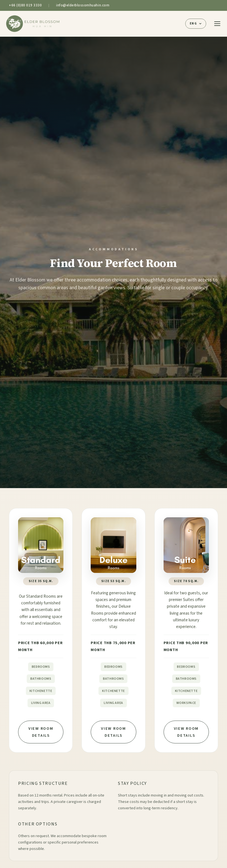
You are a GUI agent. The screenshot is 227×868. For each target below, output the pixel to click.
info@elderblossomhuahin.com (83, 5)
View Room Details (41, 732)
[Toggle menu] (217, 24)
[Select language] (196, 24)
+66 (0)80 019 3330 (25, 5)
